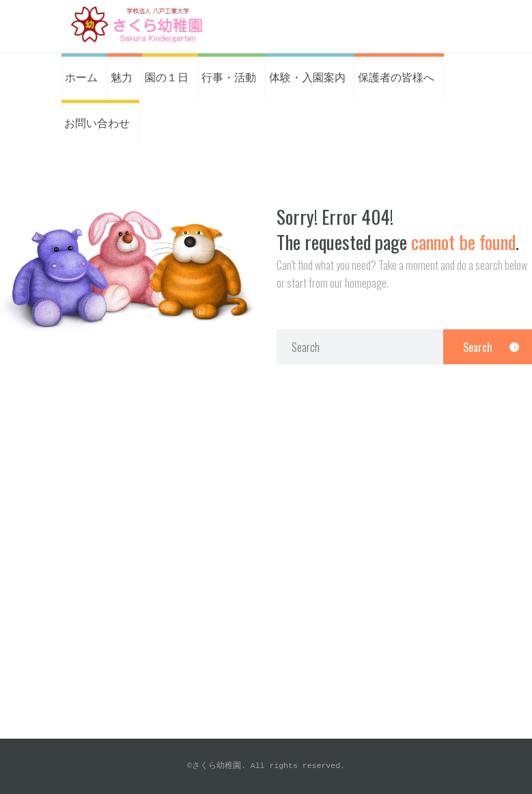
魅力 (122, 77)
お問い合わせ (97, 122)
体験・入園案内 (307, 77)
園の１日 (167, 77)
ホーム (81, 77)
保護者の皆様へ (396, 77)
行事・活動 (229, 77)
